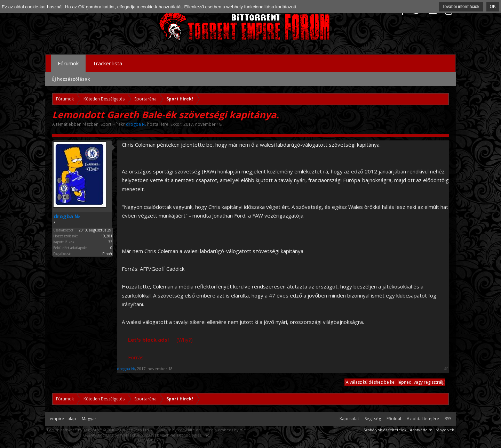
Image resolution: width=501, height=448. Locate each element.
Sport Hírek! (112, 124)
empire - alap (63, 419)
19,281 (107, 236)
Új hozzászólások (71, 79)
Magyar (89, 419)
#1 (447, 369)
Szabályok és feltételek (385, 430)
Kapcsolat (349, 419)
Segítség (373, 419)
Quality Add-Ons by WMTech (147, 435)
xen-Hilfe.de (189, 430)
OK (493, 7)
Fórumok (68, 63)
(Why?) (185, 340)
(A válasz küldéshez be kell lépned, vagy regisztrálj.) (395, 382)
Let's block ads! (148, 340)
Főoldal (394, 419)
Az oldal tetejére (423, 419)
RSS (448, 419)
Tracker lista (107, 63)
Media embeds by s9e (226, 430)
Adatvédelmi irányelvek (432, 430)
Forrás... (137, 357)
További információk (461, 7)
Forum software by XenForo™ (98, 430)
